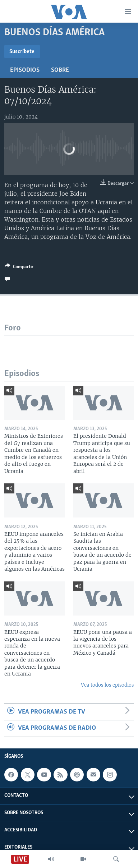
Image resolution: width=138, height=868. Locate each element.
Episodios (25, 70)
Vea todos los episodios (107, 685)
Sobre (60, 70)
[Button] (19, 268)
